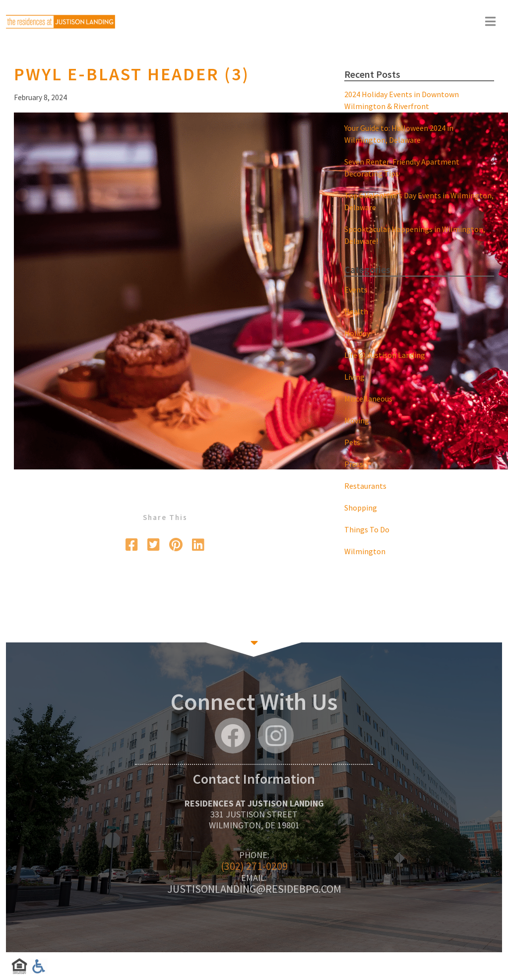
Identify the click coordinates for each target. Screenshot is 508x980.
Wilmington (365, 551)
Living (354, 377)
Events (356, 289)
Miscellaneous (368, 399)
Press (354, 464)
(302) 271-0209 (254, 866)
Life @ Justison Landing (385, 355)
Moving (357, 420)
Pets (352, 442)
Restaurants (365, 486)
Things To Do (367, 529)
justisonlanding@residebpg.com (254, 889)
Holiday (357, 333)
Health (356, 311)
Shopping (361, 508)
